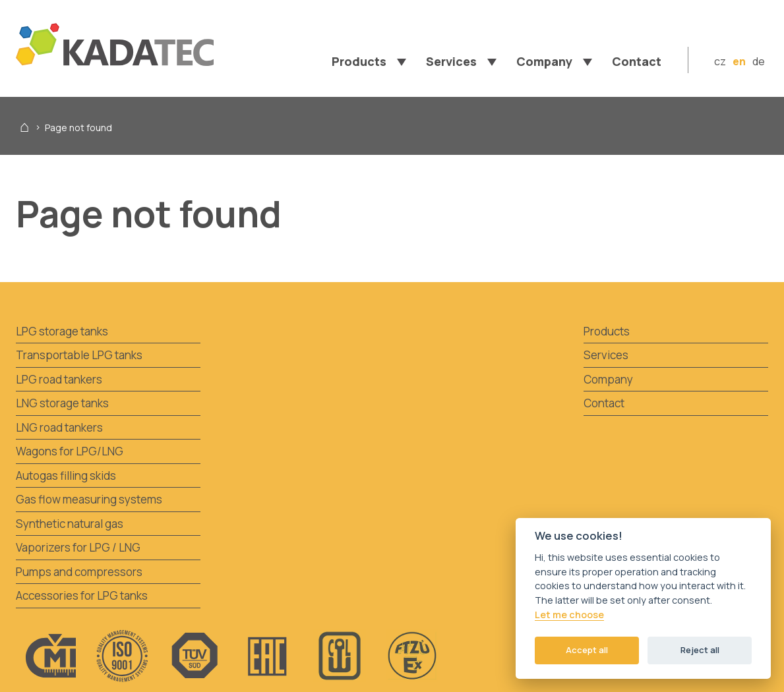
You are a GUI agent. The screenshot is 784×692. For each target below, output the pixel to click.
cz (720, 61)
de (759, 61)
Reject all (700, 650)
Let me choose (569, 615)
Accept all (587, 650)
